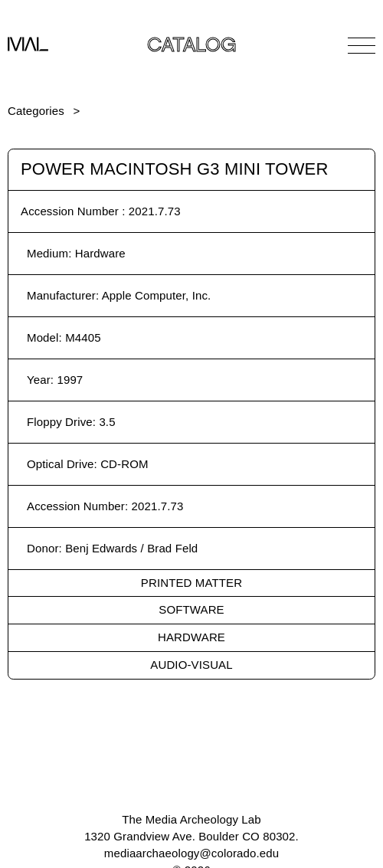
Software (191, 609)
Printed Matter (191, 583)
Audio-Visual (191, 665)
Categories (36, 111)
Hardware (191, 637)
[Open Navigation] (362, 45)
